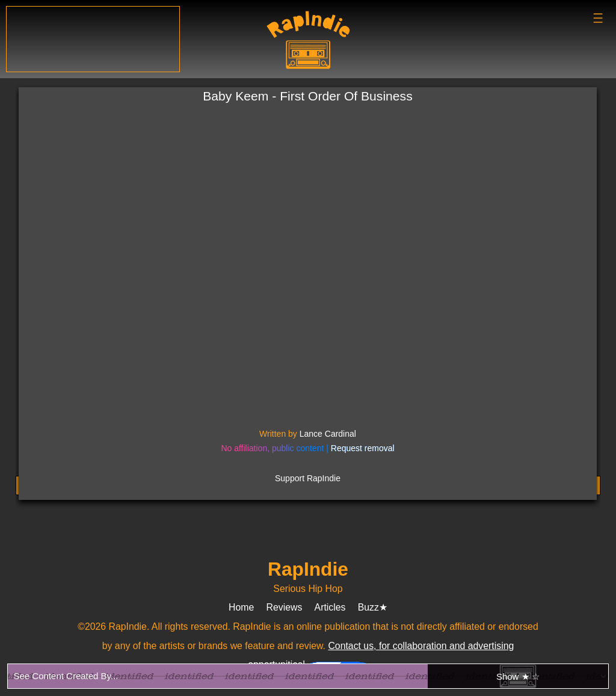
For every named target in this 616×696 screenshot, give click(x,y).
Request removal (363, 448)
